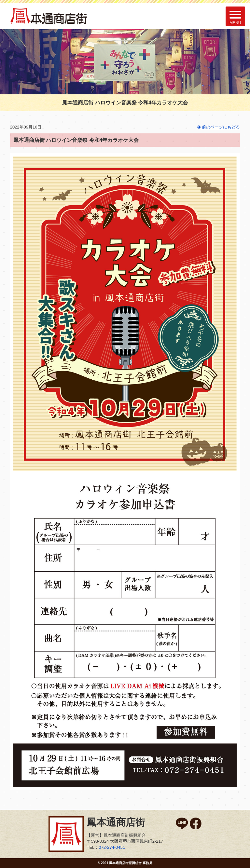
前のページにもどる (219, 127)
